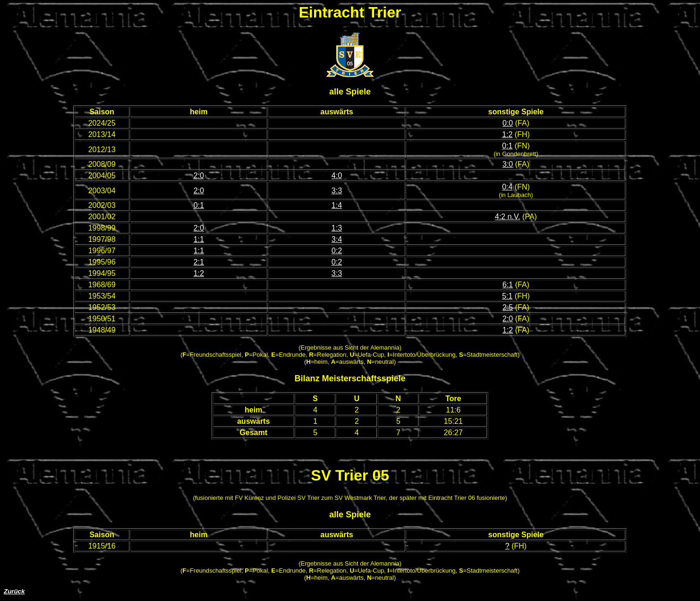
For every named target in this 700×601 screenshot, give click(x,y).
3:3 (337, 191)
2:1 (199, 262)
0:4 (507, 187)
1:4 (337, 205)
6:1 (508, 285)
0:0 (508, 123)
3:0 (508, 164)
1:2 (507, 134)
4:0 (337, 176)
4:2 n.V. (508, 217)
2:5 (508, 307)
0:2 (337, 251)
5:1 (507, 296)
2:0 (199, 176)
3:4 (337, 239)
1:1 (199, 239)
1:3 (337, 228)
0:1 (507, 146)
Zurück (14, 591)
